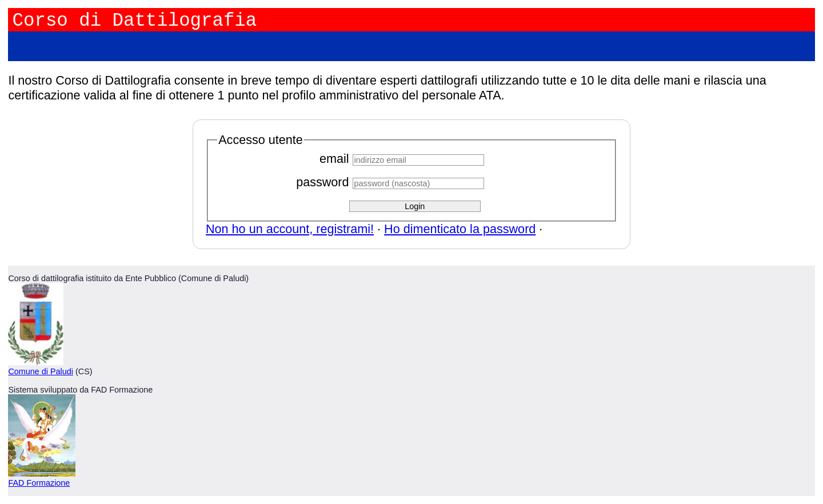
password (322, 182)
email (334, 159)
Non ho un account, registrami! (290, 229)
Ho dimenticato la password (460, 229)
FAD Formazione (39, 483)
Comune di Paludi (41, 371)
